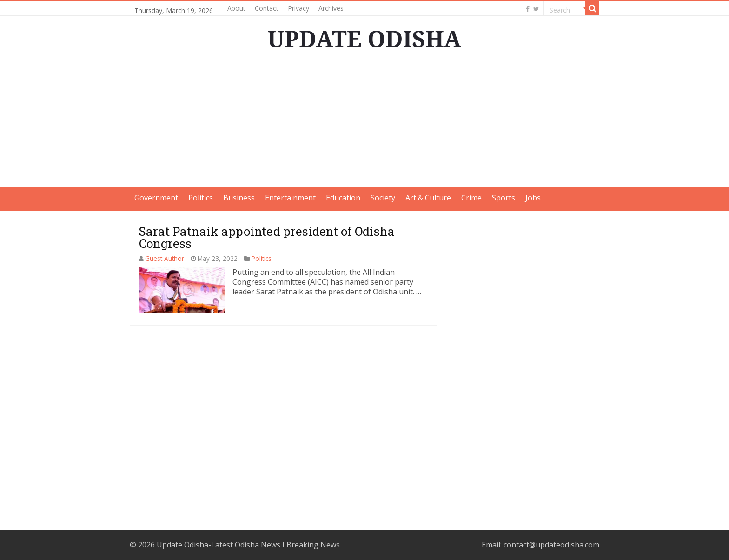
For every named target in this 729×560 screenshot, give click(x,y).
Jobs (533, 198)
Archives (331, 8)
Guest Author (165, 258)
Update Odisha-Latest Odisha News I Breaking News (248, 545)
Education (343, 198)
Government (156, 198)
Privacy (298, 8)
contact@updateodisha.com (551, 545)
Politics (201, 198)
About (236, 8)
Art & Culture (428, 198)
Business (239, 198)
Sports (504, 198)
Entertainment (290, 198)
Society (383, 198)
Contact (267, 8)
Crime (471, 198)
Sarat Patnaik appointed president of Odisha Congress (267, 237)
